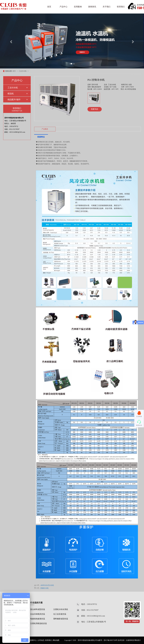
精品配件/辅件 (14, 100)
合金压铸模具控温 (38, 614)
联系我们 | (49, 640)
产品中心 (64, 7)
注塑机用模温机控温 (39, 623)
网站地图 (56, 640)
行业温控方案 (36, 603)
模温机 (11, 94)
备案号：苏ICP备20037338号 (107, 640)
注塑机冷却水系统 (61, 609)
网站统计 (138, 640)
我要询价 (95, 109)
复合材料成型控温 (38, 609)
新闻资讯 (92, 7)
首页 (49, 7)
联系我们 (121, 7)
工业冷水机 (23, 71)
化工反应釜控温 (60, 614)
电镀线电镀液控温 (38, 619)
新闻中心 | (34, 640)
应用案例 (78, 7)
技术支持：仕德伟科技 (126, 640)
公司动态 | (42, 640)
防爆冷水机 (45, 588)
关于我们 (107, 7)
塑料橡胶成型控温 (61, 619)
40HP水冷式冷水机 (47, 585)
